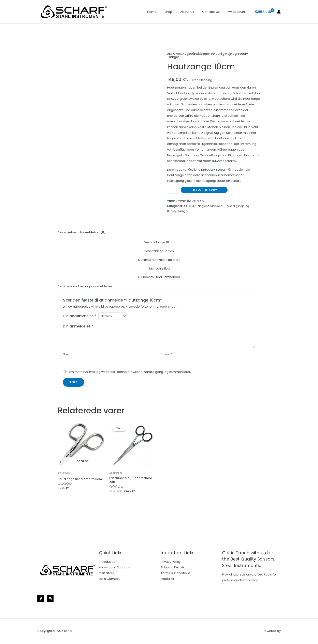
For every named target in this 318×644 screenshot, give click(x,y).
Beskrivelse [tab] (67, 232)
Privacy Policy (171, 563)
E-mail (167, 354)
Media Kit (168, 580)
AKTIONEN (174, 54)
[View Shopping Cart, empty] (263, 12)
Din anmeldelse (78, 326)
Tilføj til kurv (204, 190)
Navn (68, 354)
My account (238, 12)
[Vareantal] (173, 190)
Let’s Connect (110, 580)
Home (161, 12)
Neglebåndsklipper (197, 54)
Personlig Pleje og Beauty (231, 54)
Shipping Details (173, 569)
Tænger (173, 57)
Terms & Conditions (176, 574)
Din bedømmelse (80, 316)
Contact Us (214, 12)
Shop (175, 12)
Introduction (108, 563)
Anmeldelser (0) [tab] (93, 232)
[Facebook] (41, 600)
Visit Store (107, 574)
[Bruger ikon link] (279, 12)
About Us (192, 12)
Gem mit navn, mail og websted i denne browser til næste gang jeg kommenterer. (129, 373)
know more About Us (115, 569)
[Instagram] (50, 600)
